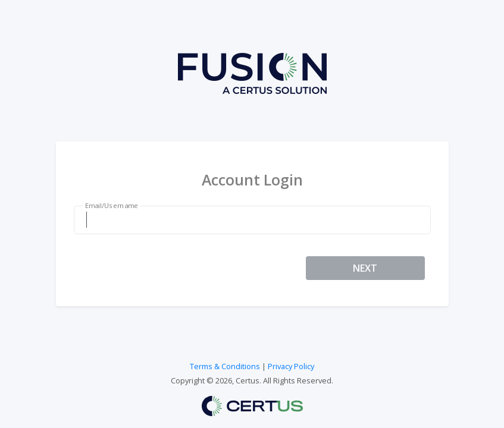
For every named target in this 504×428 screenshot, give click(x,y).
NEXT (365, 268)
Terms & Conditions (225, 366)
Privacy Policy (291, 366)
